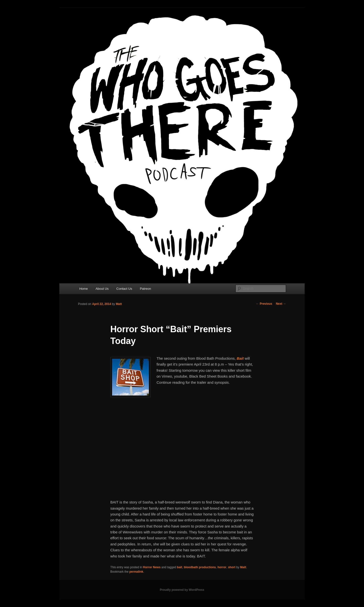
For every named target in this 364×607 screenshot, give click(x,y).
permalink (136, 572)
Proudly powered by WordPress (182, 590)
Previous (264, 304)
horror (222, 567)
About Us (102, 289)
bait (179, 567)
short (232, 567)
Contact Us (124, 289)
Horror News (152, 567)
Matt (119, 304)
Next (281, 304)
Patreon (145, 289)
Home (84, 289)
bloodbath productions (200, 567)
